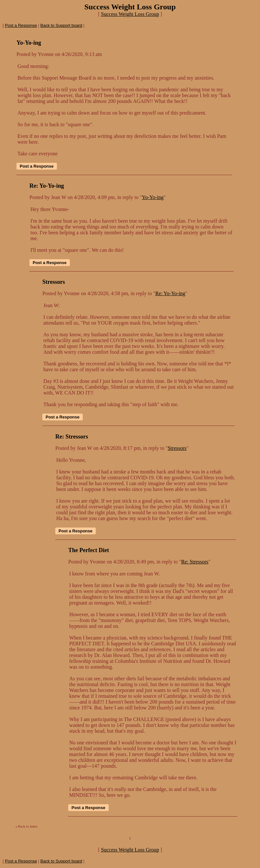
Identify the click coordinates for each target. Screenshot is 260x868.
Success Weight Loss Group (130, 14)
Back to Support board (61, 25)
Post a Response (21, 25)
